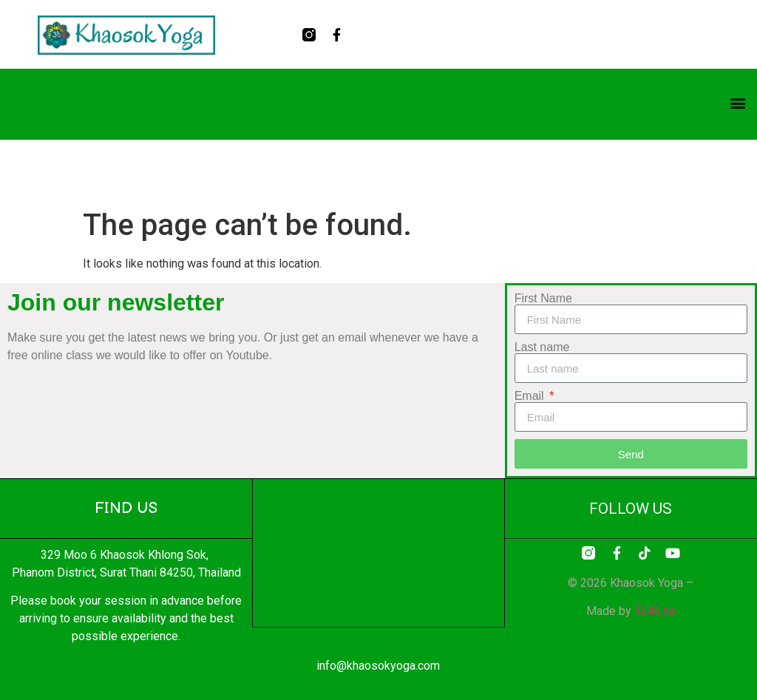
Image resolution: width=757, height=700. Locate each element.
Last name (542, 347)
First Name (543, 299)
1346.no (655, 611)
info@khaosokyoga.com (378, 666)
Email (531, 396)
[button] (737, 103)
